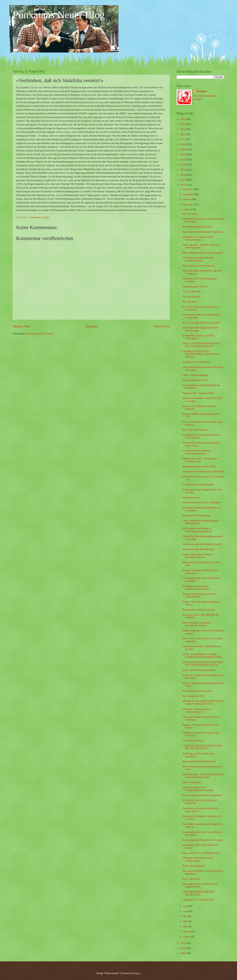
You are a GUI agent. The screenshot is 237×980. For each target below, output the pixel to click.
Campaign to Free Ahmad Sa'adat (198, 900)
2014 (183, 175)
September (188, 205)
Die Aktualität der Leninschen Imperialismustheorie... (197, 452)
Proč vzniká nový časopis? (195, 430)
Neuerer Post (21, 326)
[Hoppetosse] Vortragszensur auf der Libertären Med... (200, 595)
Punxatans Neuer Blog (59, 15)
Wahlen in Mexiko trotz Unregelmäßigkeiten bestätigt (198, 789)
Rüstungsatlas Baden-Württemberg (199, 761)
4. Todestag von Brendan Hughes (198, 485)
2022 (183, 134)
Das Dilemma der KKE (193, 696)
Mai (185, 916)
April (186, 921)
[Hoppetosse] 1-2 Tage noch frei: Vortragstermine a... (198, 238)
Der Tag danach (190, 214)
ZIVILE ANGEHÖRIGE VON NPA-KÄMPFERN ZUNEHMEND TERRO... (203, 656)
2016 (183, 165)
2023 (183, 129)
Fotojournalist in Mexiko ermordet (199, 610)
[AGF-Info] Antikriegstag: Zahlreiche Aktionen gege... (200, 329)
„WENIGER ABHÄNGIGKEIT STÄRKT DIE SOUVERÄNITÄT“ (202, 747)
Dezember (188, 189)
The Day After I (190, 302)
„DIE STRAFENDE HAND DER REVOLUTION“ (198, 893)
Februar (187, 932)
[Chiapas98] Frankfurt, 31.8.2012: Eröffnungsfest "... (198, 337)
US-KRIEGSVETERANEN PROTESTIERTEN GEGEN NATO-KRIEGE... (201, 354)
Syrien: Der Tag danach (193, 866)
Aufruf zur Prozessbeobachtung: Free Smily (203, 472)
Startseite (92, 326)
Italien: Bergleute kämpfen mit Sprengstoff (203, 253)
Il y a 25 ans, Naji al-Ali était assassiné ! (201, 323)
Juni (185, 911)
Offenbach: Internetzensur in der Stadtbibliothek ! (198, 859)
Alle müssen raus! (191, 498)
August (187, 209)
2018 (183, 155)
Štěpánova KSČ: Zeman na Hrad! (198, 393)
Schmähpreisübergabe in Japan (197, 227)
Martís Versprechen (191, 782)
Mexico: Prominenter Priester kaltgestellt (202, 795)
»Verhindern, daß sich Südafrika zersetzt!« (202, 544)
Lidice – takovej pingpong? (195, 375)
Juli (185, 906)
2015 (183, 170)
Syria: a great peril (191, 879)
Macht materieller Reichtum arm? (198, 549)
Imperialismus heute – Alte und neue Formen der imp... (200, 460)
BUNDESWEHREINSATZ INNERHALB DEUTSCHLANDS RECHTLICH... (202, 664)
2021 (183, 139)
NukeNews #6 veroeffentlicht (196, 362)
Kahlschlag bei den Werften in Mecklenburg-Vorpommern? (197, 530)
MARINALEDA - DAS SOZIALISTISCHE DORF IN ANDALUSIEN (203, 776)
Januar (186, 937)
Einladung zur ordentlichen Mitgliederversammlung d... (197, 588)
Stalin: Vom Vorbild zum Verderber (199, 670)
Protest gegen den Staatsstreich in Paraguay (203, 840)
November (188, 194)
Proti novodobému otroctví (195, 380)
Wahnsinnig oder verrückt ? (195, 287)
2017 (183, 160)
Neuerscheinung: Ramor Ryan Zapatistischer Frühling (197, 624)
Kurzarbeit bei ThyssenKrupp (196, 515)
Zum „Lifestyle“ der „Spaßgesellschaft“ (201, 853)
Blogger (136, 973)
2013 (183, 180)
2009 (183, 953)
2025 (183, 119)
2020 (183, 144)
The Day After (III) (191, 292)
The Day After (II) (191, 297)
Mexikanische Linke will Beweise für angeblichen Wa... (200, 885)
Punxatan (202, 91)
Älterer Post (162, 326)
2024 (183, 124)
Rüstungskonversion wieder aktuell (199, 467)
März (186, 927)
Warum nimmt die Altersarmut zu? (199, 266)
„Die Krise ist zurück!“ (193, 741)
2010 (183, 948)
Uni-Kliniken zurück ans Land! (197, 691)
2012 (183, 185)
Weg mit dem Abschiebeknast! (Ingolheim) (203, 232)
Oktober (187, 199)
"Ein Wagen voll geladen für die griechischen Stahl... (197, 259)
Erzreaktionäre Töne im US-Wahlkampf (201, 502)
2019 (183, 150)
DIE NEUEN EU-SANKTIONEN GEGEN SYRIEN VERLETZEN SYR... (203, 703)
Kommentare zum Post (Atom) (39, 334)
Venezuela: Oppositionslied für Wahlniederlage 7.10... (197, 711)
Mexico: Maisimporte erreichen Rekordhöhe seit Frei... (197, 556)
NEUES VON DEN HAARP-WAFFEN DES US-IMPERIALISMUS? (201, 345)
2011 (183, 943)
